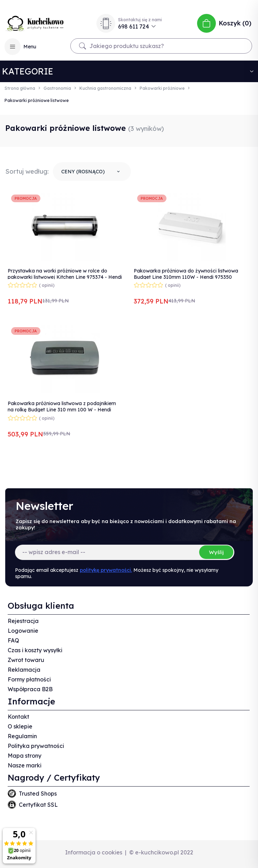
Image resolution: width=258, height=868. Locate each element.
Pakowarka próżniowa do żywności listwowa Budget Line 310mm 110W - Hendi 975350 (186, 274)
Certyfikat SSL (38, 805)
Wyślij (216, 552)
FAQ (13, 640)
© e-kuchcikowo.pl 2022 (161, 852)
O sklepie (20, 726)
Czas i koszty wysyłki (35, 650)
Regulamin (22, 736)
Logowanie (23, 631)
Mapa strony (25, 756)
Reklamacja (24, 670)
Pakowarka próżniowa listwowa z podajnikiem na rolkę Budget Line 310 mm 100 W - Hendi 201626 (62, 410)
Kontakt (18, 717)
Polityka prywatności (36, 746)
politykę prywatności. (106, 570)
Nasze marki (25, 765)
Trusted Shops (38, 794)
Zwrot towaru (26, 660)
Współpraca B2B (30, 689)
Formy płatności (29, 679)
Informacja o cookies (94, 852)
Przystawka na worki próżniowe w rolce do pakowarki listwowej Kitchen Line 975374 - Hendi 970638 (65, 277)
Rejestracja (23, 621)
